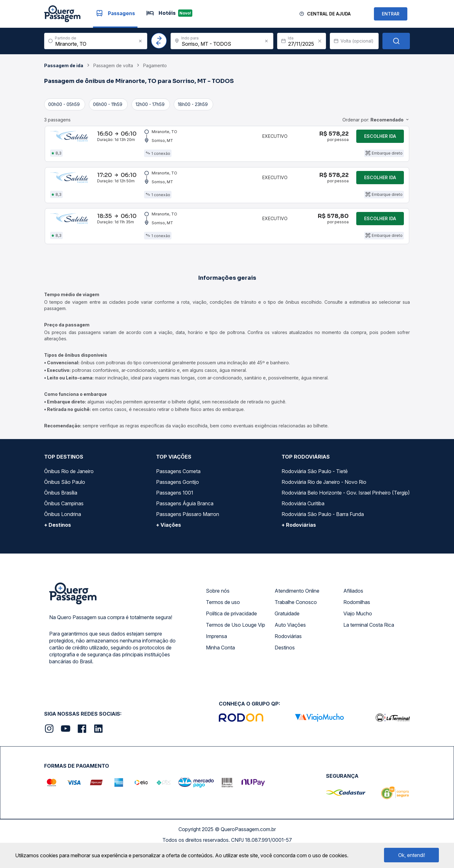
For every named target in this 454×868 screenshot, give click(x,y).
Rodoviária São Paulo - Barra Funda (323, 532)
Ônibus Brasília (61, 511)
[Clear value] (320, 41)
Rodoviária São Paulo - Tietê (315, 490)
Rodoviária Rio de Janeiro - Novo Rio (324, 500)
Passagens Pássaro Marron (188, 532)
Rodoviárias (288, 654)
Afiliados (353, 609)
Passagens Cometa (178, 490)
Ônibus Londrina (63, 532)
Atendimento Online (297, 609)
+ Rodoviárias (299, 543)
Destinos (285, 666)
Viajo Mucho (358, 632)
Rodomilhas (357, 620)
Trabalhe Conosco (296, 620)
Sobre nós (218, 609)
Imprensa (216, 654)
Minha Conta (220, 666)
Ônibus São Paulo (65, 500)
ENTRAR (391, 14)
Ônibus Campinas (64, 522)
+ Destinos (58, 543)
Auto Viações (290, 643)
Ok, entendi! (412, 855)
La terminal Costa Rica (369, 643)
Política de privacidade (231, 632)
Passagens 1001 (175, 511)
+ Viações (169, 543)
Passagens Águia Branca (185, 522)
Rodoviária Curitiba (303, 522)
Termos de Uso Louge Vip (236, 643)
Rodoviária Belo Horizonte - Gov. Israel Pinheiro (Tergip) (346, 511)
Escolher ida (380, 139)
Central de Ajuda (329, 14)
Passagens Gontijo (178, 500)
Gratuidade (287, 632)
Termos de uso (223, 620)
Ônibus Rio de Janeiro (69, 490)
